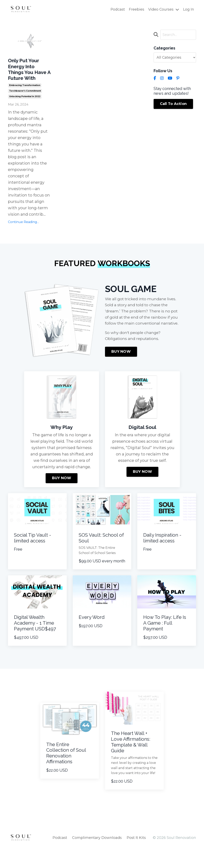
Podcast (117, 9)
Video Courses (163, 9)
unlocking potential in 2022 (25, 109)
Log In (189, 9)
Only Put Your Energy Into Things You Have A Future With (28, 76)
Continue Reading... (23, 235)
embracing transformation (25, 98)
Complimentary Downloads (97, 858)
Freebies (136, 9)
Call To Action (173, 105)
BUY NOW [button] (121, 372)
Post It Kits (136, 858)
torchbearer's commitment (25, 103)
